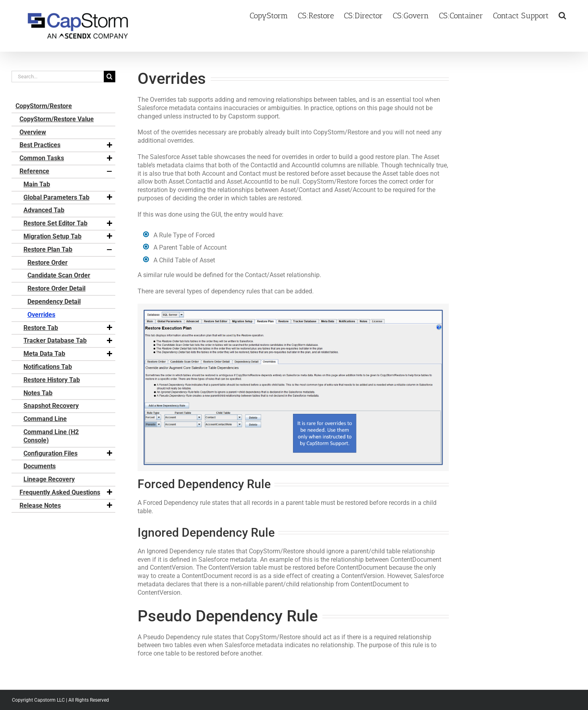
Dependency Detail (54, 302)
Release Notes (66, 506)
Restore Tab (68, 328)
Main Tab (37, 184)
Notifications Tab (48, 367)
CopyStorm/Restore (44, 106)
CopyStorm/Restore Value (57, 119)
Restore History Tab (52, 380)
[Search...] (58, 77)
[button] (562, 15)
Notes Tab (38, 393)
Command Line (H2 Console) (51, 436)
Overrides (41, 315)
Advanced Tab (44, 210)
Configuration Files (68, 454)
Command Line (45, 419)
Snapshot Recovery (51, 406)
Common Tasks (66, 158)
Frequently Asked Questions (66, 493)
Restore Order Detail (56, 288)
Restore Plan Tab (68, 250)
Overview (33, 132)
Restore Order (48, 263)
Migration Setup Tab (68, 237)
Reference (66, 171)
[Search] (110, 77)
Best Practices (66, 145)
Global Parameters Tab (68, 198)
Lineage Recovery (49, 479)
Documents (40, 466)
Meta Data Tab (68, 354)
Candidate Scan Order (59, 275)
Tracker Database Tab (68, 341)
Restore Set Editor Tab (68, 223)
